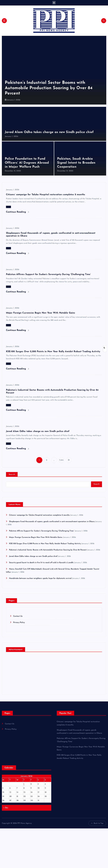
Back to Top (97, 823)
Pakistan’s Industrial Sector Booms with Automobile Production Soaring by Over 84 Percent (49, 88)
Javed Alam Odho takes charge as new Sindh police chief (49, 132)
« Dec (6, 808)
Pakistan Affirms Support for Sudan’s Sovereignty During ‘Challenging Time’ (48, 274)
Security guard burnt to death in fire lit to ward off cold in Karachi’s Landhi (41, 563)
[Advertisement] (54, 848)
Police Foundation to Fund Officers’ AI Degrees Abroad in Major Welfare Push (27, 163)
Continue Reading (17, 212)
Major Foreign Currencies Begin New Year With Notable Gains (41, 313)
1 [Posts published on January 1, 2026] (24, 784)
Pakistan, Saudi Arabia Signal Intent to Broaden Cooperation (76, 163)
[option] (54, 70)
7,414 (61, 460)
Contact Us (18, 616)
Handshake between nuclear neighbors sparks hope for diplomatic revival (40, 578)
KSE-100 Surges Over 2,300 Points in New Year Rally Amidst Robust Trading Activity (53, 352)
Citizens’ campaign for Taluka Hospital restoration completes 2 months (46, 195)
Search (12, 475)
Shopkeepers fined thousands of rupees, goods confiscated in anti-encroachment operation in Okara (52, 522)
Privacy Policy (19, 622)
